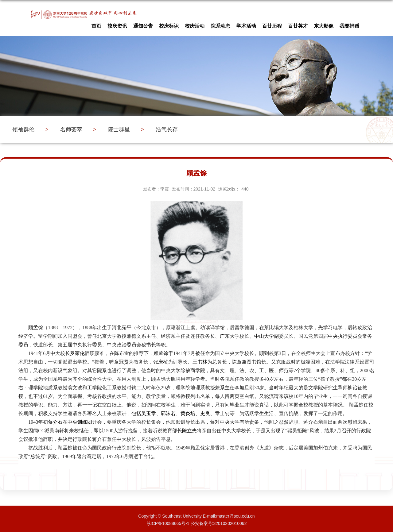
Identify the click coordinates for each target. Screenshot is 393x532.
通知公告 (143, 24)
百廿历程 (272, 24)
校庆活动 (195, 24)
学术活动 (246, 24)
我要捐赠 (349, 24)
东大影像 (324, 24)
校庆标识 (169, 24)
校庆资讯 (117, 24)
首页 (96, 24)
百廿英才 (298, 24)
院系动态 (220, 24)
